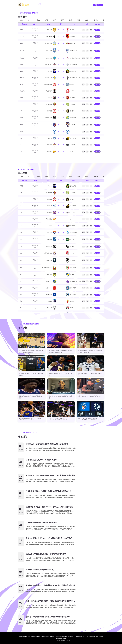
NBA (30, 20)
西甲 (63, 20)
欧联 (87, 20)
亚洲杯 (96, 20)
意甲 (79, 20)
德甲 (54, 20)
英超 (22, 20)
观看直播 (97, 30)
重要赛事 (67, 4)
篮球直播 (57, 4)
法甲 (71, 20)
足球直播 (48, 4)
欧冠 (46, 20)
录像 (82, 4)
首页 (39, 4)
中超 (38, 20)
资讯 (75, 4)
